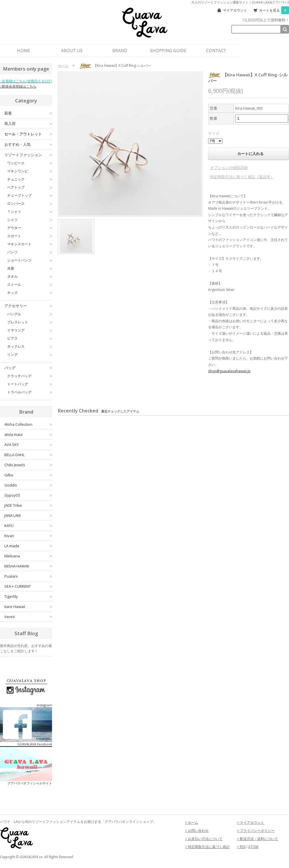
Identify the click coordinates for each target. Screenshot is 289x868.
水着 (30, 268)
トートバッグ (30, 384)
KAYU (28, 526)
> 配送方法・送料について (257, 839)
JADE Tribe (28, 505)
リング (30, 355)
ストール (30, 285)
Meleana (28, 556)
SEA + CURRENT (28, 586)
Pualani (28, 576)
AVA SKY (28, 445)
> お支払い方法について (204, 839)
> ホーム (192, 822)
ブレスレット (30, 322)
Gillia (28, 475)
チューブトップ (30, 196)
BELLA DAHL (28, 455)
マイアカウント (235, 10)
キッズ (30, 293)
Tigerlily (28, 596)
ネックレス (30, 347)
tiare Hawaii (28, 607)
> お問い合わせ (197, 831)
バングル (30, 314)
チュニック (30, 179)
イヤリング (30, 330)
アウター (30, 228)
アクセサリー (28, 306)
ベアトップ (30, 187)
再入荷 (28, 124)
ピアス (30, 338)
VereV (28, 617)
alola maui (28, 434)
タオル (30, 277)
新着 (28, 113)
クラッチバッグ (30, 376)
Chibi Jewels (28, 465)
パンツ (30, 252)
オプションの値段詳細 (229, 167)
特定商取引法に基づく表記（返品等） (242, 177)
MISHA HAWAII (28, 566)
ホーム (63, 66)
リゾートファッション (28, 155)
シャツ (30, 220)
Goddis (28, 485)
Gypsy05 (28, 495)
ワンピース (30, 163)
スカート (30, 236)
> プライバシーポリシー (256, 831)
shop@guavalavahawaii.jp (229, 371)
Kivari (28, 536)
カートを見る (274, 10)
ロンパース (30, 204)
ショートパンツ (30, 260)
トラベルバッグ (30, 392)
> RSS (241, 847)
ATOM (253, 847)
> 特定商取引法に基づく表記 (207, 847)
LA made (28, 546)
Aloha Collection (28, 424)
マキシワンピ (30, 171)
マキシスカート (30, 244)
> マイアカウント (251, 822)
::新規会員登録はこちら (18, 86)
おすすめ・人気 (28, 144)
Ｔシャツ (30, 212)
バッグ (28, 368)
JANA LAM (28, 515)
